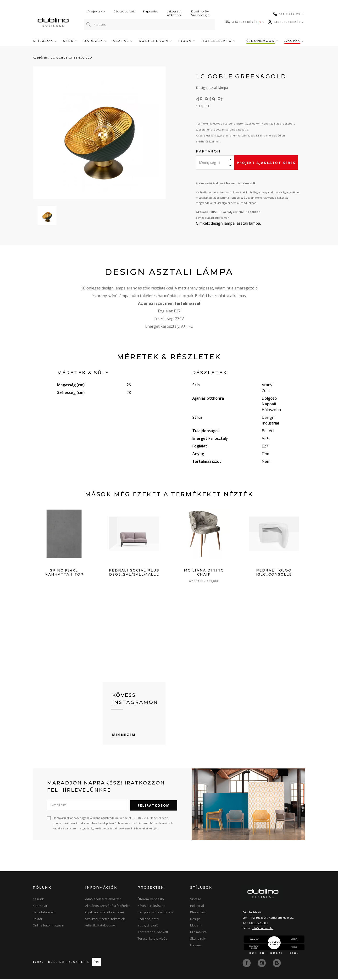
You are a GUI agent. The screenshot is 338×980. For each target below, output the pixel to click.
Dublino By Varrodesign (200, 13)
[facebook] (247, 964)
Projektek (97, 11)
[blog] (277, 964)
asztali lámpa (248, 223)
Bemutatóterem (44, 914)
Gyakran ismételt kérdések (105, 914)
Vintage (196, 900)
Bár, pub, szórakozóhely (155, 914)
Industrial (197, 907)
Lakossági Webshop (174, 13)
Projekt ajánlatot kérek (266, 163)
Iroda (187, 41)
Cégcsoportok (124, 11)
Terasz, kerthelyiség (152, 940)
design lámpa (223, 223)
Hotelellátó (218, 41)
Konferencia (155, 41)
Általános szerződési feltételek (108, 907)
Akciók (294, 41)
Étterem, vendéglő (151, 900)
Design (195, 920)
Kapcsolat (151, 11)
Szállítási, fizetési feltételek (105, 920)
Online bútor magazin (48, 927)
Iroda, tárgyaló (148, 927)
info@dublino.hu (263, 929)
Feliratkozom (154, 807)
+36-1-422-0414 (258, 924)
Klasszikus (198, 914)
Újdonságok (262, 41)
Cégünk (38, 900)
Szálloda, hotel (148, 920)
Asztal (122, 41)
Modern (196, 927)
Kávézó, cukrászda (151, 907)
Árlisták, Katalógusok (100, 927)
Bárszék (95, 41)
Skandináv (198, 940)
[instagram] (262, 964)
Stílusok (45, 41)
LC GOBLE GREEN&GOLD (71, 57)
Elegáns (196, 946)
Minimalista (198, 933)
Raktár (38, 920)
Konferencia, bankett (153, 933)
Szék (70, 41)
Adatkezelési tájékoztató (103, 900)
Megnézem (124, 736)
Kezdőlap (40, 57)
